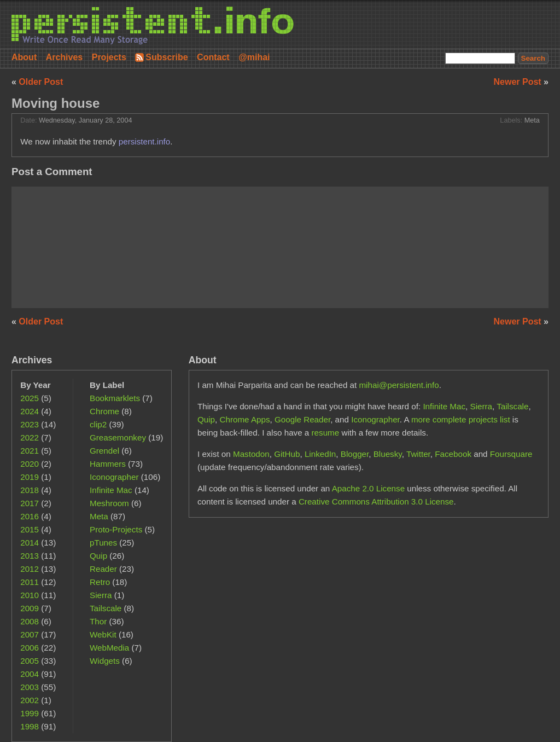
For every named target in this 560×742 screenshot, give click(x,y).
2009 (30, 608)
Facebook (453, 454)
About (24, 57)
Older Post (41, 82)
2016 (30, 516)
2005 (30, 661)
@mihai (254, 57)
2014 (30, 543)
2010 (30, 595)
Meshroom (109, 503)
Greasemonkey (118, 437)
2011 (30, 582)
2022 (30, 437)
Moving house (56, 103)
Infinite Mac (111, 490)
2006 (30, 648)
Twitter (418, 454)
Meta (532, 120)
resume (326, 433)
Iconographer (114, 477)
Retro (100, 582)
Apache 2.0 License (368, 488)
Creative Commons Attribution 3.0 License (376, 502)
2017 (30, 503)
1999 (30, 713)
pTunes (103, 543)
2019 (30, 477)
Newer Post (519, 82)
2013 (30, 556)
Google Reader (302, 419)
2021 (30, 451)
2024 (30, 411)
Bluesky (388, 454)
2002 (30, 700)
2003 (30, 687)
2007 (30, 634)
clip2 (98, 424)
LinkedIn (320, 454)
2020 (30, 464)
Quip (98, 556)
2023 (30, 424)
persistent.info (145, 141)
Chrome (104, 411)
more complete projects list (461, 419)
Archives (65, 57)
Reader (103, 569)
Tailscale (106, 608)
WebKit (103, 634)
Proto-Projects (116, 529)
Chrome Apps (245, 419)
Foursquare (511, 454)
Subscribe (167, 57)
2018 (30, 490)
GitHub (287, 454)
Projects (109, 57)
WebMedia (109, 648)
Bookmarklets (115, 398)
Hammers (108, 464)
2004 (30, 674)
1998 (30, 726)
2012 (30, 569)
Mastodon (251, 454)
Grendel (104, 451)
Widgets (105, 661)
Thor (98, 621)
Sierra (101, 595)
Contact (213, 57)
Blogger (355, 454)
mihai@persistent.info (399, 385)
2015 (30, 529)
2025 (30, 398)
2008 (30, 621)
